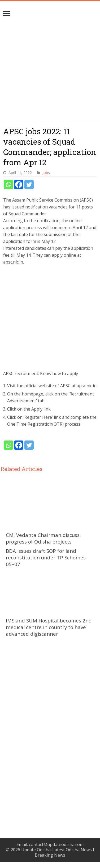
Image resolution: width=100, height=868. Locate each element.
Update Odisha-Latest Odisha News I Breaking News (58, 852)
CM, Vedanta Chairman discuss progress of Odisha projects (43, 538)
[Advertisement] (50, 71)
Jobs (46, 173)
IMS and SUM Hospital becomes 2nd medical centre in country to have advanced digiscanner (49, 627)
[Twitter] (29, 184)
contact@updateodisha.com (56, 844)
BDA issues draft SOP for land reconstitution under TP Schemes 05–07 (46, 557)
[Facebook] (19, 184)
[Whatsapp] (8, 184)
